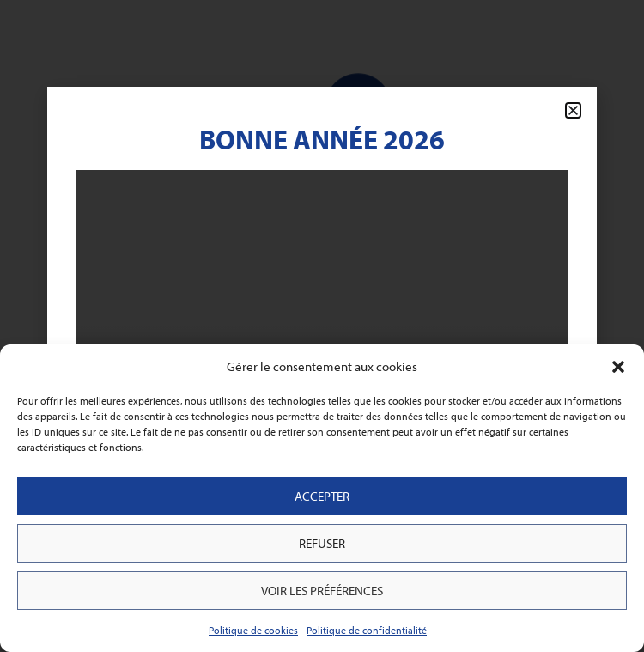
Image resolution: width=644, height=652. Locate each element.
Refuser (322, 543)
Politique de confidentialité (367, 630)
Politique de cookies (253, 630)
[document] (322, 326)
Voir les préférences (322, 591)
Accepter (322, 496)
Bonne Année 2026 (322, 139)
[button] (618, 367)
